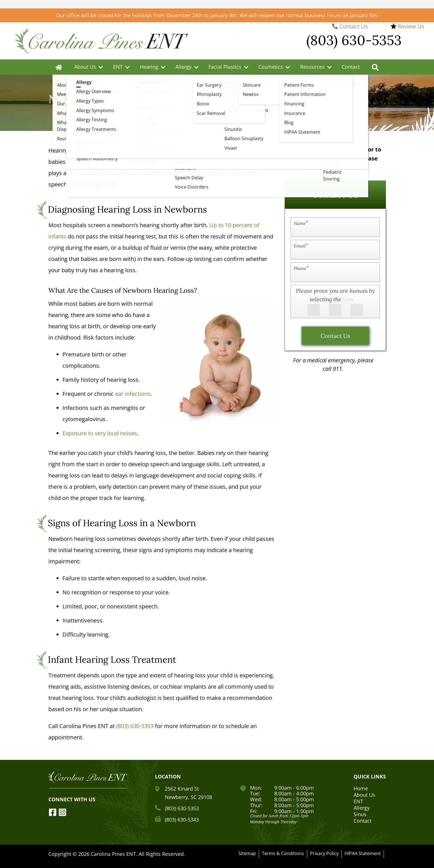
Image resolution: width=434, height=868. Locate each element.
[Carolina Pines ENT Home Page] (102, 40)
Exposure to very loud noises (100, 433)
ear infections (133, 394)
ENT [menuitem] (118, 67)
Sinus (360, 814)
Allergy (362, 808)
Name (301, 223)
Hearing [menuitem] (149, 67)
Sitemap (247, 853)
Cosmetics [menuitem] (271, 67)
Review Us (408, 26)
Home (361, 788)
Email (301, 246)
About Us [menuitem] (85, 67)
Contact (351, 67)
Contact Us (350, 26)
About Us (364, 795)
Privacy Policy (324, 853)
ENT (358, 801)
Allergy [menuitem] (184, 67)
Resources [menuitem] (312, 67)
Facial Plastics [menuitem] (225, 67)
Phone (301, 268)
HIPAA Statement (363, 853)
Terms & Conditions (283, 853)
